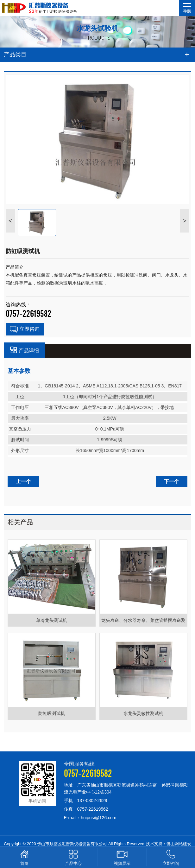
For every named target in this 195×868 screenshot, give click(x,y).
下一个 (172, 481)
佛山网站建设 (179, 844)
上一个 (23, 481)
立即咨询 (25, 329)
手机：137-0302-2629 (86, 801)
